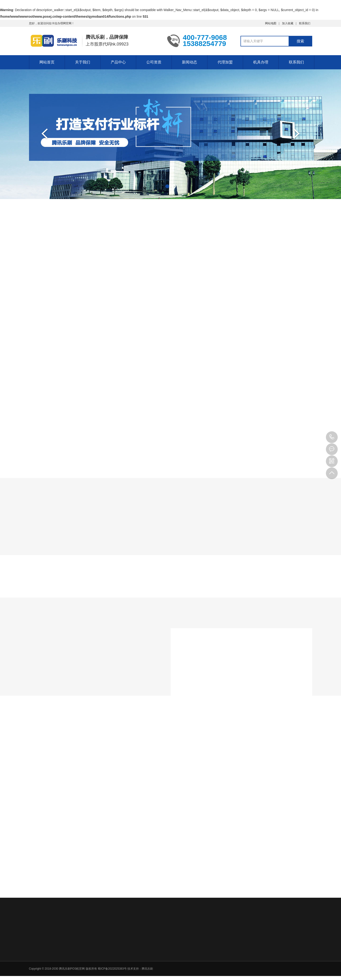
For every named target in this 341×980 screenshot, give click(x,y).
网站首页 (47, 62)
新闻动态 (189, 62)
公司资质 (154, 62)
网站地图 (271, 23)
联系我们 (305, 23)
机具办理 (261, 62)
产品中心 (118, 62)
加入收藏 (288, 23)
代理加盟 (225, 62)
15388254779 (332, 437)
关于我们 (83, 62)
